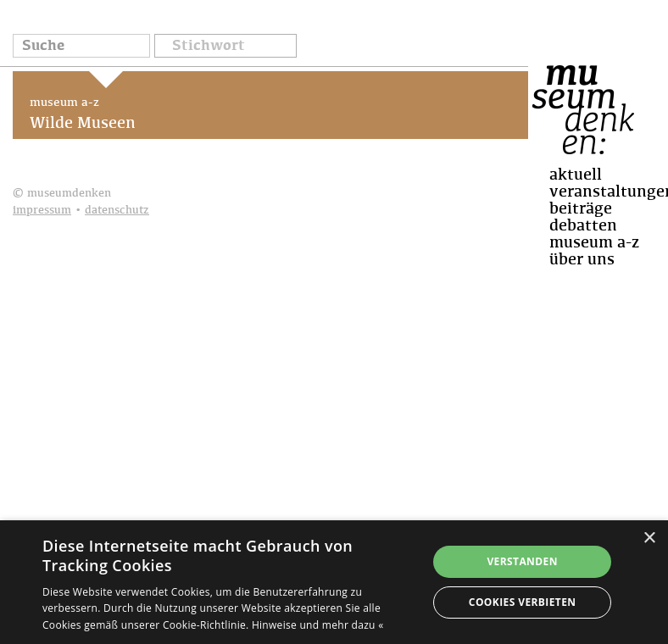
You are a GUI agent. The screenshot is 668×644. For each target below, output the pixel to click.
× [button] (649, 539)
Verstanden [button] (522, 561)
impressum (42, 211)
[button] (225, 47)
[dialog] (334, 582)
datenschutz (117, 211)
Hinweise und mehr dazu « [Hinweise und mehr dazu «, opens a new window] (318, 625)
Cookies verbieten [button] (523, 602)
